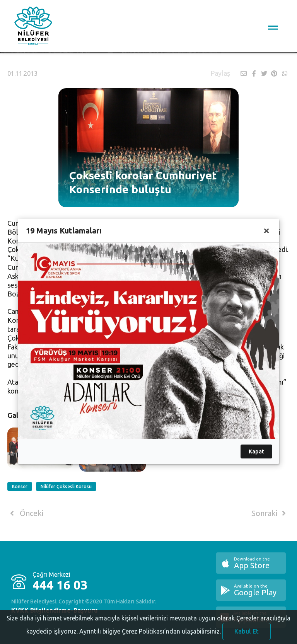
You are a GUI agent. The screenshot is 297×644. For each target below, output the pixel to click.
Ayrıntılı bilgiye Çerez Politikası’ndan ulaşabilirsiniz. (150, 634)
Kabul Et (247, 634)
